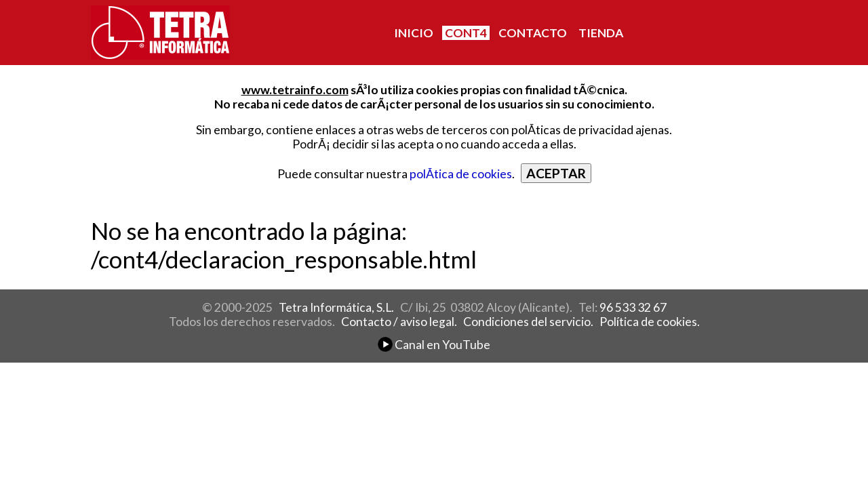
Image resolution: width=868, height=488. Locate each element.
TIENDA (601, 33)
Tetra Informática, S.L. (336, 307)
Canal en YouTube (434, 345)
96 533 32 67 (633, 307)
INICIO (414, 33)
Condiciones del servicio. (528, 322)
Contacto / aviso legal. (399, 322)
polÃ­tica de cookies (461, 174)
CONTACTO (533, 33)
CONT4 (466, 33)
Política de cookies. (650, 322)
